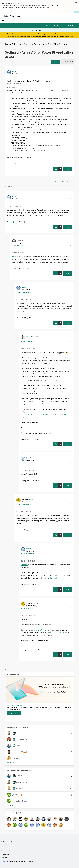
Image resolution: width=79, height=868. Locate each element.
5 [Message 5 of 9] (27, 584)
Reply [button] (67, 169)
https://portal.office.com (39, 630)
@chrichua (25, 565)
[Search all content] (52, 30)
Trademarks (5, 857)
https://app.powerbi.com (59, 632)
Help (62, 26)
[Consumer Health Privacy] (27, 861)
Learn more (6, 10)
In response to (18, 245)
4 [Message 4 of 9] (23, 530)
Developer (64, 44)
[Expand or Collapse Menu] (3, 21)
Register (48, 26)
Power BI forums (13, 44)
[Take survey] (14, 713)
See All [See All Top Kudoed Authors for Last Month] (10, 762)
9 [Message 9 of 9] (27, 439)
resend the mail (51, 578)
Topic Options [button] (67, 62)
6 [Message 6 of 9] (27, 650)
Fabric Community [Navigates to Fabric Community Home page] (12, 16)
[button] (56, 62)
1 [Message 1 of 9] (13, 164)
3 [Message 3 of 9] (18, 268)
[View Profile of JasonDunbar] (30, 336)
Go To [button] (69, 26)
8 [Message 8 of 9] (27, 481)
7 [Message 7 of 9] (23, 318)
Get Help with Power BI (45, 44)
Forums (27, 44)
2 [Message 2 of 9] (13, 222)
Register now (69, 36)
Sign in (56, 26)
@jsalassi (15, 257)
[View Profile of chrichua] (31, 499)
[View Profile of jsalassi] (15, 71)
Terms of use (5, 854)
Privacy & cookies (6, 851)
